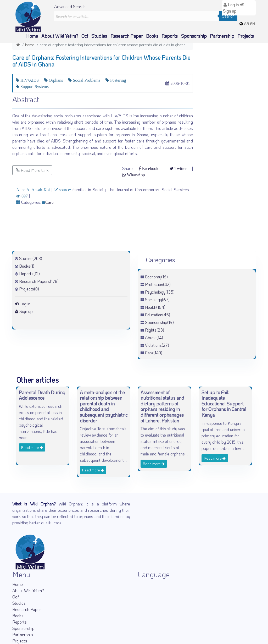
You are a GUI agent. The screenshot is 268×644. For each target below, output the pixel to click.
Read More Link (32, 170)
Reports (170, 36)
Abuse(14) (154, 337)
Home (32, 36)
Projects (246, 36)
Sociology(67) (157, 299)
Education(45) (158, 315)
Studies (99, 36)
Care (48, 202)
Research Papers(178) (39, 281)
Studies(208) (31, 258)
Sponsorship (194, 36)
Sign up (24, 311)
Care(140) (154, 353)
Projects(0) (29, 289)
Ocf (85, 36)
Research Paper (127, 36)
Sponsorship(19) (159, 322)
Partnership (222, 36)
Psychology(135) (160, 292)
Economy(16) (156, 277)
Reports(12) (29, 274)
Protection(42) (158, 284)
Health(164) (155, 307)
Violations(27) (157, 345)
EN (252, 24)
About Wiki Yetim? (60, 36)
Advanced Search (70, 6)
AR (246, 24)
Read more (32, 447)
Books (152, 36)
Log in (23, 304)
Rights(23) (155, 330)
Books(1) (27, 266)
